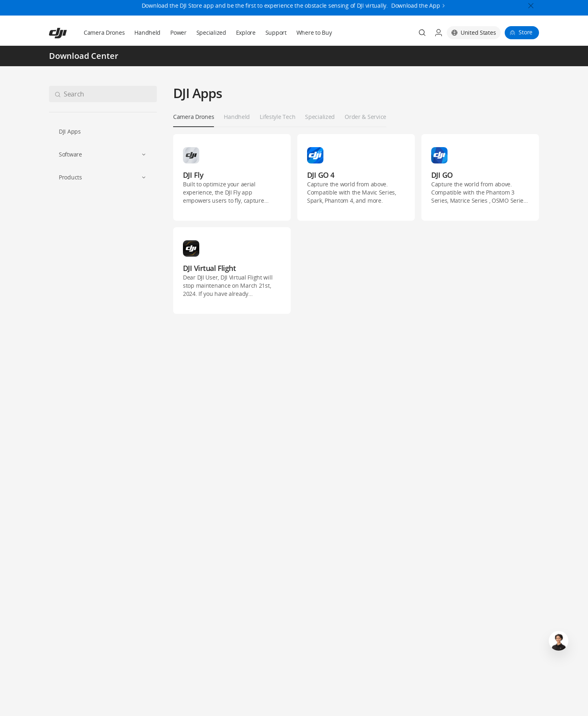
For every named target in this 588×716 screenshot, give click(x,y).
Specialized (211, 32)
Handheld (147, 32)
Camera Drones (104, 32)
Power (178, 32)
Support (276, 32)
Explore (246, 32)
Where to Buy (314, 32)
